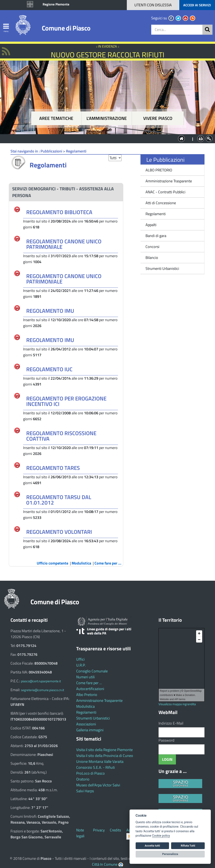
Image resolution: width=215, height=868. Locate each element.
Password (166, 740)
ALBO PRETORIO (159, 170)
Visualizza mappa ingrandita (177, 704)
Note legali (80, 833)
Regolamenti (156, 214)
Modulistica (85, 706)
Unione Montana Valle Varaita (100, 761)
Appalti (151, 225)
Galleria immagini (90, 730)
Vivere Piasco (158, 118)
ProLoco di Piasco (90, 773)
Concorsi (152, 247)
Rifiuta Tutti (188, 846)
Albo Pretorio (87, 695)
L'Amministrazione (104, 138)
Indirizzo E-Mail (171, 723)
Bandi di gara (156, 236)
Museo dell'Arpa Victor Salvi (98, 785)
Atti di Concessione (161, 203)
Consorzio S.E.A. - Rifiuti (96, 767)
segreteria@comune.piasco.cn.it (43, 690)
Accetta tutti (152, 846)
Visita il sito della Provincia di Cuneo (105, 756)
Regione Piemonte (56, 4)
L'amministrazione (107, 118)
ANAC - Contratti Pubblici (165, 192)
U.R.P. (81, 665)
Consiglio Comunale (92, 671)
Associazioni (86, 724)
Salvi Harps (85, 791)
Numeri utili (85, 677)
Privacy (99, 830)
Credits (115, 830)
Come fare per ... (89, 683)
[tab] (66, 192)
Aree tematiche (56, 118)
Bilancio (152, 258)
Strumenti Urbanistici (162, 268)
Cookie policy (161, 836)
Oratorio (83, 779)
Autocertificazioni (90, 689)
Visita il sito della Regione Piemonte (104, 750)
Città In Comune (105, 864)
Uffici (80, 659)
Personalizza (170, 854)
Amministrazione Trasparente (169, 181)
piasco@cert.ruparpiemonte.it (41, 681)
